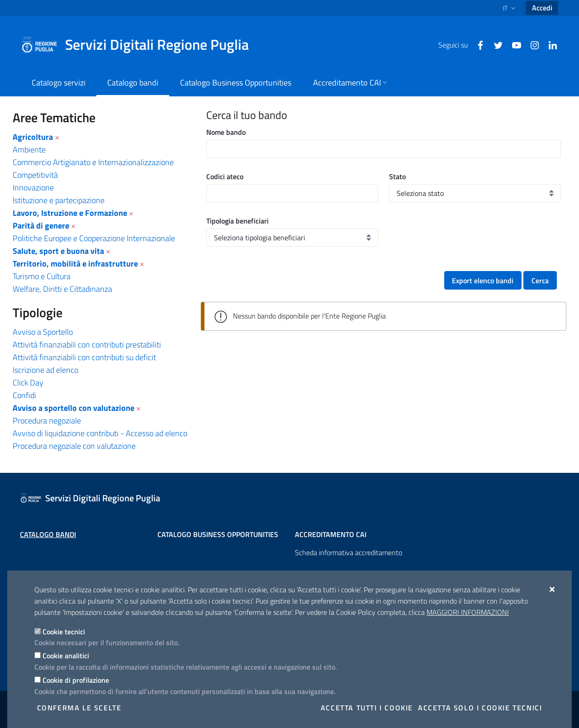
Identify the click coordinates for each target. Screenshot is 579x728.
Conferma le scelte (79, 708)
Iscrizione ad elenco (45, 370)
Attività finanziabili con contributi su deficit (84, 357)
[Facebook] (477, 44)
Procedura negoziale (47, 421)
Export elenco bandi (483, 281)
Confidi (24, 395)
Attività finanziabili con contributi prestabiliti (87, 345)
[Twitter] (495, 44)
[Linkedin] (549, 44)
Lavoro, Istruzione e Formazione (70, 213)
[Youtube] (513, 44)
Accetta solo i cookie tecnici (480, 708)
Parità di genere (41, 226)
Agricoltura (33, 137)
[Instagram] (531, 44)
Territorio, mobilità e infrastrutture (75, 264)
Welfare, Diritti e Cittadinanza (62, 289)
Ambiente (29, 150)
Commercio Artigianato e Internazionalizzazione (93, 162)
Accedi (542, 8)
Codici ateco (225, 176)
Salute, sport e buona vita (58, 251)
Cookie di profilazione (76, 680)
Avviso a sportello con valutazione (74, 408)
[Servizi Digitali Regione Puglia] (140, 45)
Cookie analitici (66, 656)
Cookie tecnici (64, 632)
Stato (397, 176)
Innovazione (33, 188)
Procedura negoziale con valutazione (74, 446)
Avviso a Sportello (43, 332)
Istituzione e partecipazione (59, 200)
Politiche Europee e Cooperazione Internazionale (94, 238)
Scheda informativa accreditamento (349, 552)
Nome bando (226, 132)
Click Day (28, 383)
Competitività (35, 175)
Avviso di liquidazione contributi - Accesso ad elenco (100, 433)
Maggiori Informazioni (468, 612)
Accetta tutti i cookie (367, 708)
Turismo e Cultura (42, 276)
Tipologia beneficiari (237, 221)
